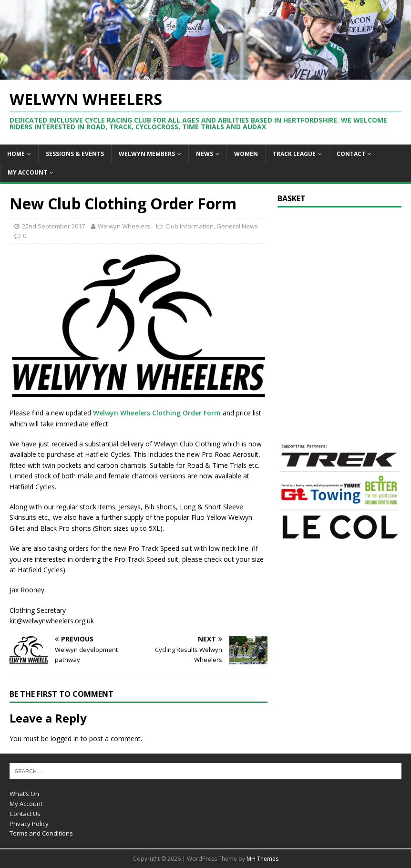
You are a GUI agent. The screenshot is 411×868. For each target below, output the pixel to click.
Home (16, 154)
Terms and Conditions (41, 833)
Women (246, 154)
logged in (65, 739)
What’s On (24, 794)
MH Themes (262, 859)
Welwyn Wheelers (124, 226)
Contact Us (25, 814)
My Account (27, 172)
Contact (351, 154)
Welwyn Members (147, 154)
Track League (294, 154)
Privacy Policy (29, 824)
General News (237, 226)
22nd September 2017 (53, 226)
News (205, 154)
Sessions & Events (75, 154)
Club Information (190, 226)
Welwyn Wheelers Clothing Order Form (156, 413)
